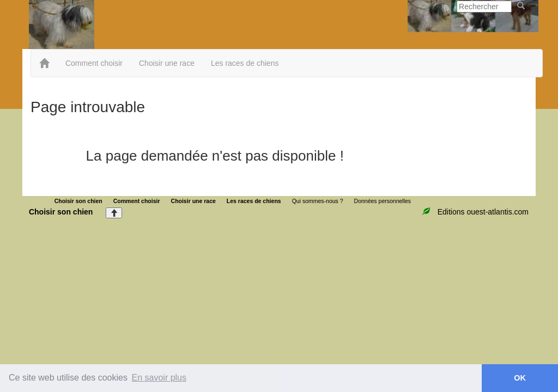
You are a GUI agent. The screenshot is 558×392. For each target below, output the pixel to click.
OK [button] (520, 378)
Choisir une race (167, 63)
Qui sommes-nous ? (318, 201)
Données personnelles (383, 201)
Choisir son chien (78, 201)
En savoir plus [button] (159, 378)
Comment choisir (94, 63)
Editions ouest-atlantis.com (483, 212)
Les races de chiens (245, 63)
